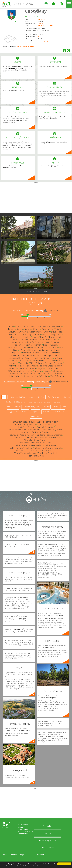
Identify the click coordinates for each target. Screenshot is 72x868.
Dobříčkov (14, 334)
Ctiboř (32, 332)
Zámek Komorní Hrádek (23, 437)
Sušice (30, 371)
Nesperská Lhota (16, 358)
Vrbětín (35, 376)
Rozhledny (57, 402)
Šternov (59, 368)
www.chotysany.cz (44, 41)
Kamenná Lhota (19, 342)
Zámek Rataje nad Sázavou (35, 440)
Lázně (64, 407)
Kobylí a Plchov (34, 342)
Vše (4, 397)
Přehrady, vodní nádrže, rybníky (15, 402)
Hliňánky (51, 334)
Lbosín (54, 345)
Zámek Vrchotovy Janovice (25, 453)
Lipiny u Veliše (52, 347)
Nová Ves (38, 358)
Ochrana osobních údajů (14, 855)
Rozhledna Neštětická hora (21, 448)
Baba (11, 327)
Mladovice (46, 353)
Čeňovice (59, 329)
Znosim (60, 376)
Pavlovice (27, 361)
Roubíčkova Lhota (45, 366)
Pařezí (32, 46)
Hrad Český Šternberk (27, 427)
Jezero (42, 340)
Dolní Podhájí (25, 334)
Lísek (62, 347)
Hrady (66, 402)
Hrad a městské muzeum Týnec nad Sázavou (35, 451)
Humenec (24, 340)
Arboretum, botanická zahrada (39, 402)
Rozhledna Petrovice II (48, 453)
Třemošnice (35, 374)
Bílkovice (47, 327)
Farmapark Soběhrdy (47, 424)
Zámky (8, 407)
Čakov (44, 329)
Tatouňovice (57, 371)
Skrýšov (41, 368)
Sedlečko (13, 368)
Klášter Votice (50, 445)
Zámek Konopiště (46, 427)
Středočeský (41, 19)
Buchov (20, 329)
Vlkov (18, 376)
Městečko (26, 46)
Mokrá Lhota (16, 355)
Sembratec (23, 368)
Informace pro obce (48, 840)
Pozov (11, 366)
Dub (44, 334)
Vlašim (11, 376)
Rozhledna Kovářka (36, 456)
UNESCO (41, 397)
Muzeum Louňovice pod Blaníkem (35, 432)
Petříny (59, 361)
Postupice (58, 363)
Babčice (19, 327)
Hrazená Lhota (56, 337)
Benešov (40, 24)
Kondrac (56, 342)
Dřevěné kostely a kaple (32, 407)
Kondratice (19, 345)
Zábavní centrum (58, 412)
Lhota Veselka (14, 347)
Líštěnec (23, 350)
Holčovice (13, 337)
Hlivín (59, 334)
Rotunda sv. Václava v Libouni (22, 435)
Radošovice (31, 366)
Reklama (48, 833)
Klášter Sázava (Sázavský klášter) (29, 445)
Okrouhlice (48, 358)
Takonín (47, 371)
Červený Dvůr (15, 332)
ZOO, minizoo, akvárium (17, 397)
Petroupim (24, 363)
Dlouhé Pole (57, 332)
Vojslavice (26, 376)
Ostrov (11, 361)
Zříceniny (17, 407)
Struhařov (21, 371)
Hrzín (16, 340)
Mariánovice (44, 350)
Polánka (39, 363)
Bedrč (26, 327)
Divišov (47, 332)
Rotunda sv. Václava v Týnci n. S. (48, 448)
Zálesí (53, 376)
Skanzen (67, 397)
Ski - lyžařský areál (54, 397)
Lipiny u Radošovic (36, 347)
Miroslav (37, 353)
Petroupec (13, 363)
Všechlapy (44, 376)
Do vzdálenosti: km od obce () (26, 382)
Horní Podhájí (25, 337)
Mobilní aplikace (48, 848)
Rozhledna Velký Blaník (52, 430)
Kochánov (46, 342)
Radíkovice (20, 366)
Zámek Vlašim (52, 422)
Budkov (28, 329)
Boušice (12, 329)
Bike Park (25, 412)
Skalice (33, 368)
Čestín (25, 332)
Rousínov (58, 366)
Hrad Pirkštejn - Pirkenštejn (47, 437)
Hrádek (35, 337)
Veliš (44, 374)
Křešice (46, 345)
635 (39, 36)
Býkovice (36, 329)
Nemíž (57, 355)
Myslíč (50, 355)
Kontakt (41, 855)
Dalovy (39, 332)
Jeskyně (56, 407)
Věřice (50, 374)
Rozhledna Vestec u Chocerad (49, 435)
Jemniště (34, 340)
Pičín (32, 363)
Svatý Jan (38, 371)
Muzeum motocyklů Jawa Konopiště (25, 430)
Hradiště (44, 337)
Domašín (37, 334)
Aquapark (31, 397)
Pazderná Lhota (39, 361)
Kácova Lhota (52, 340)
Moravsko (27, 355)
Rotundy (47, 407)
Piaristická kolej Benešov (25, 424)
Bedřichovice (36, 327)
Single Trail (35, 412)
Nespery (29, 358)
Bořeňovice (57, 327)
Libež (24, 347)
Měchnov (55, 350)
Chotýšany (36, 11)
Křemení (20, 46)
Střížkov (12, 371)
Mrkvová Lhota (40, 355)
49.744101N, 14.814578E (45, 26)
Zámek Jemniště (20, 422)
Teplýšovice (14, 374)
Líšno (16, 350)
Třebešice (24, 374)
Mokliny (55, 353)
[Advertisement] (36, 198)
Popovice (48, 363)
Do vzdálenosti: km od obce (28, 311)
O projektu (48, 826)
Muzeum (46, 412)
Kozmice (29, 345)
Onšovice (58, 358)
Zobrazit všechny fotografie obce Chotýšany (36, 291)
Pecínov (51, 361)
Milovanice (27, 353)
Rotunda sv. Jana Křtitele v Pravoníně (35, 443)
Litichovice (33, 350)
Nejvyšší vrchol (13, 412)
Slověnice (50, 368)
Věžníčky (58, 374)
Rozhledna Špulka (36, 422)
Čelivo (51, 329)
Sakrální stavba (36, 416)
